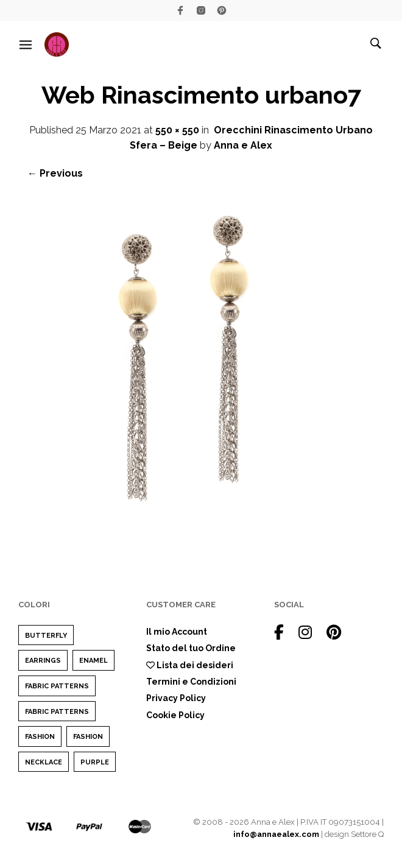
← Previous (55, 173)
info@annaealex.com (276, 834)
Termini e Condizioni (191, 682)
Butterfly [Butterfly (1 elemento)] (46, 636)
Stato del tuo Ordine (191, 648)
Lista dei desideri (190, 665)
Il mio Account (177, 632)
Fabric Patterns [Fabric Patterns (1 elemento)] (57, 686)
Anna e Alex (243, 145)
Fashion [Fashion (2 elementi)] (40, 737)
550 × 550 (177, 130)
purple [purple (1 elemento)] (95, 762)
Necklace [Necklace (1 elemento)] (44, 762)
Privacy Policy (176, 698)
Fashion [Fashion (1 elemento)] (88, 737)
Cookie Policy (175, 715)
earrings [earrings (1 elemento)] (43, 661)
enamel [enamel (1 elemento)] (93, 661)
